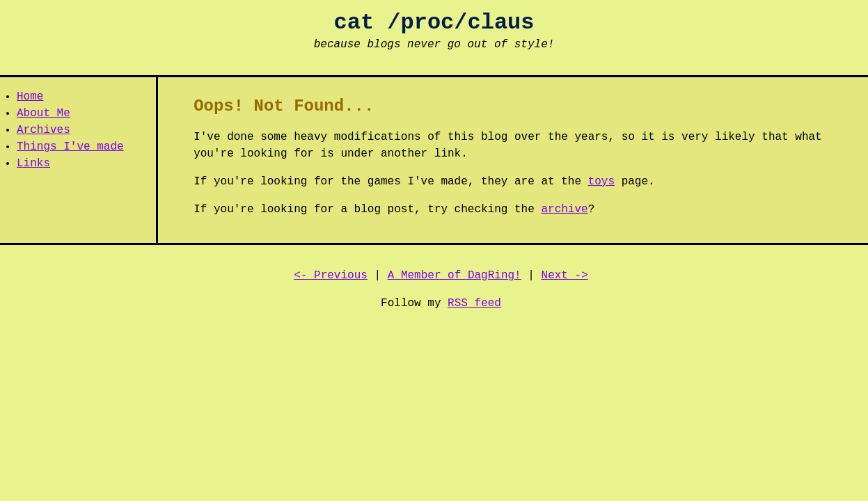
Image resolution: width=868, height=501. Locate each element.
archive (564, 209)
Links (33, 164)
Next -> (565, 276)
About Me (44, 113)
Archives (44, 130)
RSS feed (474, 303)
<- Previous (331, 276)
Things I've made (70, 147)
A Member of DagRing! (455, 276)
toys (601, 182)
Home (30, 97)
